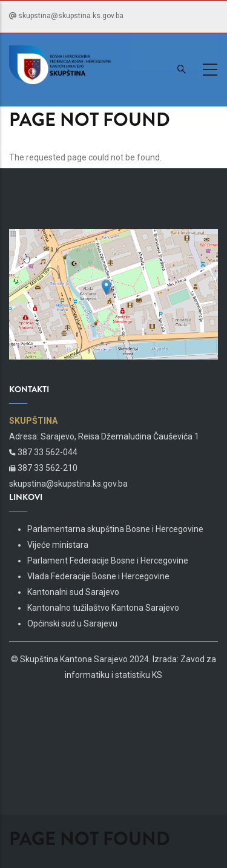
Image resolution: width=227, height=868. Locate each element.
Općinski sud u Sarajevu (72, 623)
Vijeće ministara (58, 545)
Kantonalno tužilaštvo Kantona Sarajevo (103, 608)
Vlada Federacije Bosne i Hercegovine (98, 576)
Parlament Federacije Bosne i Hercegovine (108, 561)
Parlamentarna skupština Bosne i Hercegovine (115, 529)
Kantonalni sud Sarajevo (73, 592)
